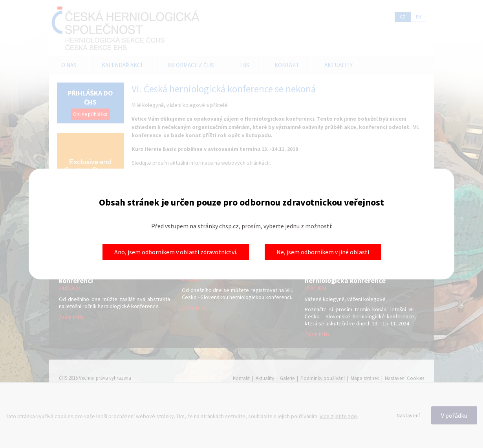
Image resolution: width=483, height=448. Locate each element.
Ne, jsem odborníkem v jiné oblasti (323, 252)
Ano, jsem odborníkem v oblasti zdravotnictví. (176, 252)
